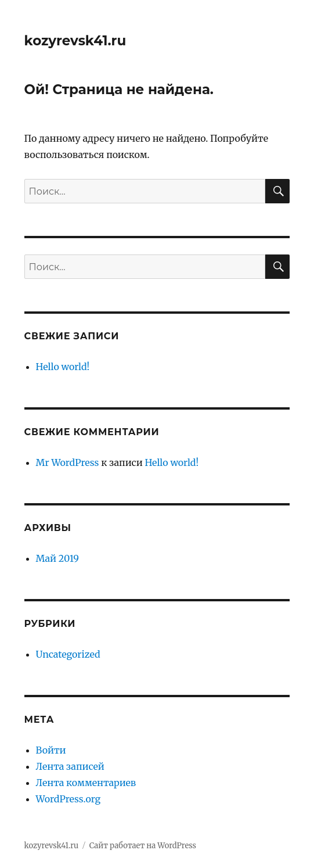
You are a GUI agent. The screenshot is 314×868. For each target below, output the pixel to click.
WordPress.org (68, 799)
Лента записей (70, 766)
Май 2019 (57, 558)
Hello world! (63, 367)
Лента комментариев (86, 783)
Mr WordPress (68, 462)
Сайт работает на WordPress (143, 846)
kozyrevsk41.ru (75, 41)
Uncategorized (68, 654)
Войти (51, 750)
